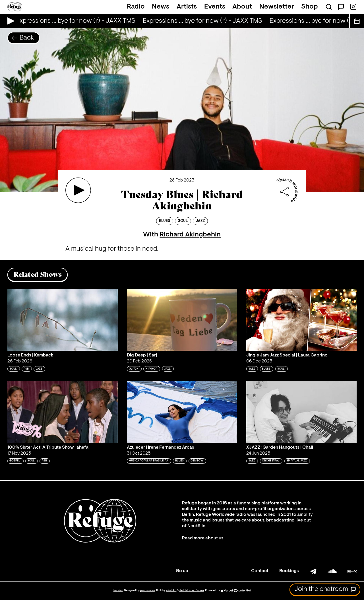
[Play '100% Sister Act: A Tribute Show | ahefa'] (63, 412)
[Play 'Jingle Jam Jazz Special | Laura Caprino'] (301, 320)
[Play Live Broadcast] (10, 21)
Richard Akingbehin (190, 235)
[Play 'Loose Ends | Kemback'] (63, 320)
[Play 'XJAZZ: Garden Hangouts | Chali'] (301, 412)
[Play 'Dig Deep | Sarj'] (182, 320)
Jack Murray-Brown (192, 590)
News (161, 7)
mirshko (171, 590)
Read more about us (203, 538)
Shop (310, 7)
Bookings (289, 571)
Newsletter (277, 7)
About (242, 7)
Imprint (118, 590)
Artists (187, 7)
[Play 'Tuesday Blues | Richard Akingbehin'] (78, 190)
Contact (260, 571)
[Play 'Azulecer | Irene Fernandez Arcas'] (182, 412)
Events (215, 7)
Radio (136, 7)
